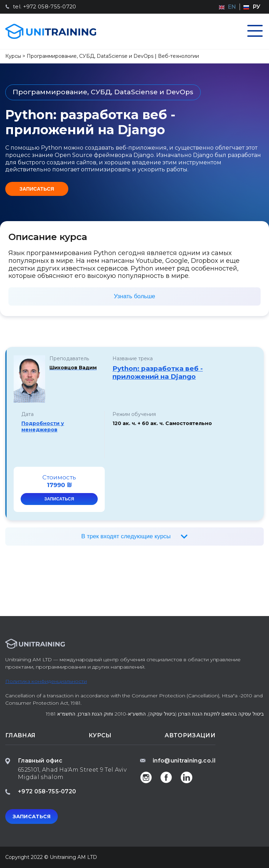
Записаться (37, 189)
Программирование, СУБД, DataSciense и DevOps (90, 56)
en (232, 7)
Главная (20, 735)
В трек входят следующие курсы (127, 536)
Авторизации (190, 735)
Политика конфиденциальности (46, 681)
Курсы (13, 56)
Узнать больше (134, 296)
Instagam (146, 777)
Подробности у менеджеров (43, 426)
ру (256, 7)
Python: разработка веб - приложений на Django (158, 373)
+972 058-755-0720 (47, 791)
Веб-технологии (178, 56)
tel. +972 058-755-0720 (45, 7)
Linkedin (187, 777)
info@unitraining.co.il (184, 761)
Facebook (166, 777)
